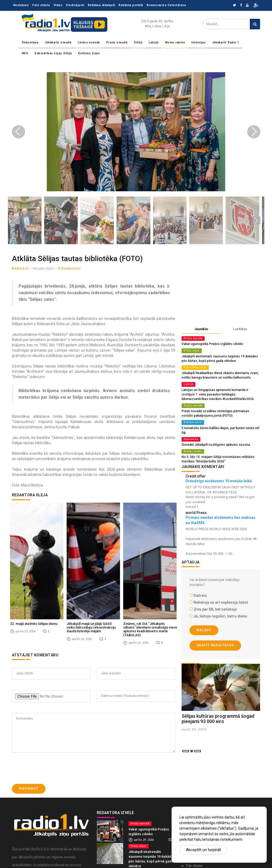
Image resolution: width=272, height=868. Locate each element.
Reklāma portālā (131, 5)
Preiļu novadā (117, 42)
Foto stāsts (41, 5)
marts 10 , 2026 (194, 720)
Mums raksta (175, 42)
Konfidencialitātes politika (209, 792)
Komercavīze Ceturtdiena (166, 5)
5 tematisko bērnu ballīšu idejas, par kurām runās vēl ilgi (220, 424)
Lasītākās (240, 329)
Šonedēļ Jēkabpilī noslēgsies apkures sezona (213, 436)
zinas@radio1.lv (31, 853)
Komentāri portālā (202, 784)
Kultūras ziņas (89, 53)
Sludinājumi (75, 5)
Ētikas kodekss (199, 800)
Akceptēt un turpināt (203, 850)
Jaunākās (201, 329)
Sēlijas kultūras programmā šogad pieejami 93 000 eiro (218, 709)
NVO (25, 53)
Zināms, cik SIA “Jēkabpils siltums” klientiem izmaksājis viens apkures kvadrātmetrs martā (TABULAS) (150, 566)
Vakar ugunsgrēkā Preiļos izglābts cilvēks (210, 344)
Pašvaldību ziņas (194, 366)
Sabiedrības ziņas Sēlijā (53, 53)
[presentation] (52, 705)
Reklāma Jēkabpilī (102, 5)
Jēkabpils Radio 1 (225, 42)
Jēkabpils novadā (58, 42)
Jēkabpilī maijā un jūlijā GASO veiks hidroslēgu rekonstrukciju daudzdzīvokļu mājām (91, 564)
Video (58, 5)
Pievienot (29, 725)
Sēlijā (138, 42)
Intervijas (198, 42)
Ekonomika (191, 431)
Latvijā (154, 42)
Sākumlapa (30, 42)
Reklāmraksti (192, 419)
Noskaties (21, 5)
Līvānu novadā (89, 42)
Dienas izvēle (192, 443)
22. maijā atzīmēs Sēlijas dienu (34, 560)
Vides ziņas (191, 350)
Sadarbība (195, 776)
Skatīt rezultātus (215, 636)
